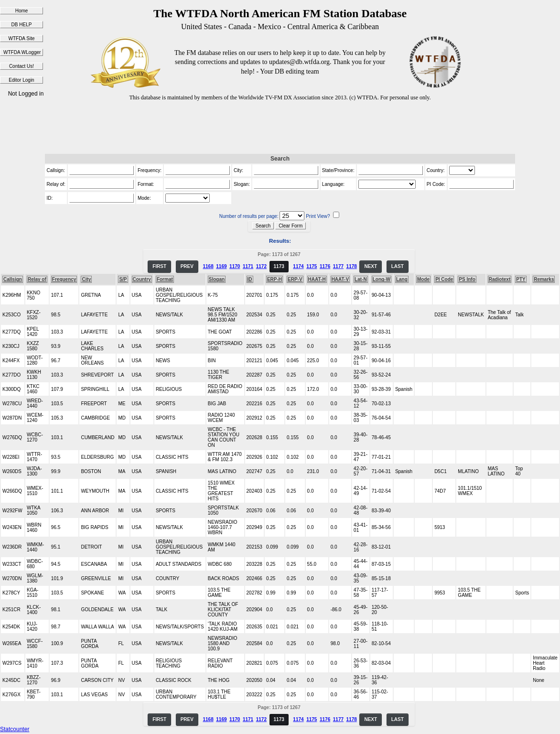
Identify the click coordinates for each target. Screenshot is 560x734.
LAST (398, 266)
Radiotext (500, 279)
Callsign (13, 279)
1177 (338, 266)
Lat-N (361, 279)
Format (165, 279)
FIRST (159, 266)
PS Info (467, 279)
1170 (235, 266)
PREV (187, 266)
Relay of (37, 279)
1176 (325, 266)
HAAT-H (317, 279)
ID (250, 279)
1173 (279, 266)
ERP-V (295, 279)
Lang (402, 279)
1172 (261, 266)
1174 (298, 266)
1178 (352, 266)
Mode (423, 279)
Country (142, 279)
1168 (208, 266)
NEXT (371, 266)
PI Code (444, 279)
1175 (312, 266)
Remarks (544, 279)
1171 (248, 266)
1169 (221, 266)
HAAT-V (340, 279)
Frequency (64, 279)
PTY (521, 279)
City (86, 279)
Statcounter (15, 729)
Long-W (382, 279)
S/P (123, 279)
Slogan (217, 279)
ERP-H (275, 279)
